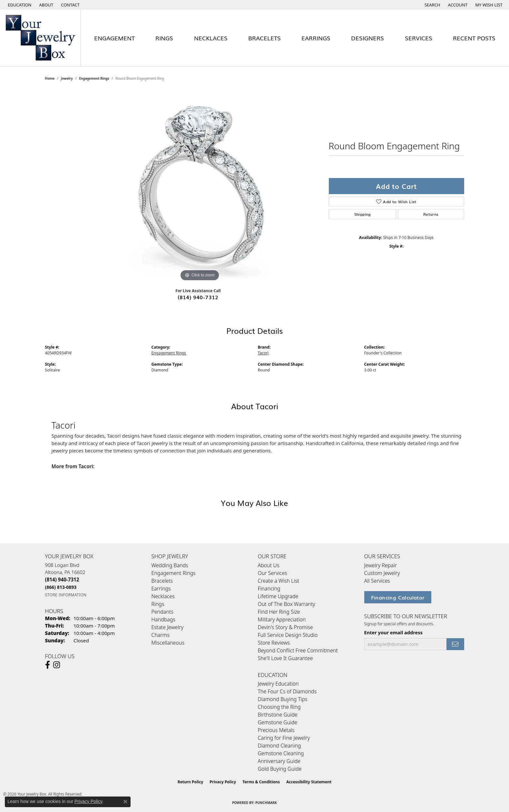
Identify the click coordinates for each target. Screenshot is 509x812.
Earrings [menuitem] (161, 589)
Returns (431, 214)
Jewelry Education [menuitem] (278, 684)
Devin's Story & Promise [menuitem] (285, 627)
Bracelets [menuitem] (162, 581)
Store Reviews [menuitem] (274, 643)
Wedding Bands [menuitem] (170, 565)
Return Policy (191, 782)
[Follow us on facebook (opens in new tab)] (48, 665)
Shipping (362, 214)
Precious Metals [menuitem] (276, 730)
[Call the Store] (62, 579)
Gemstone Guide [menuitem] (278, 722)
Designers (367, 38)
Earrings (316, 38)
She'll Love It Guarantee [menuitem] (285, 658)
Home (50, 78)
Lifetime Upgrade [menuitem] (278, 596)
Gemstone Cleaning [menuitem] (281, 753)
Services (419, 38)
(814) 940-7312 (198, 297)
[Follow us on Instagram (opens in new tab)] (57, 665)
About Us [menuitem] (269, 565)
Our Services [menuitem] (273, 573)
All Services (377, 581)
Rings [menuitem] (158, 604)
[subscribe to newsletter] (455, 644)
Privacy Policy (223, 782)
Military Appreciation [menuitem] (282, 619)
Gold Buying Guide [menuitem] (280, 769)
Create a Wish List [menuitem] (279, 581)
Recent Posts (474, 38)
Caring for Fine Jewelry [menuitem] (284, 738)
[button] (19, 5)
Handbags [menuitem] (163, 619)
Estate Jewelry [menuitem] (167, 627)
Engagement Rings (94, 78)
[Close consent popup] (125, 802)
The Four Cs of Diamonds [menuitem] (287, 691)
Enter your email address (393, 632)
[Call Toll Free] (61, 587)
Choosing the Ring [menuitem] (279, 707)
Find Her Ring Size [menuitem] (279, 612)
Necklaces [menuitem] (163, 596)
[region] (200, 186)
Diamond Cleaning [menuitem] (279, 746)
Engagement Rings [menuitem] (174, 573)
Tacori (263, 353)
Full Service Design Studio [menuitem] (288, 635)
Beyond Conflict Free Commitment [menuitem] (298, 650)
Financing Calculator (398, 597)
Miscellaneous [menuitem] (168, 643)
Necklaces (211, 38)
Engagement (114, 38)
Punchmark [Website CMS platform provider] (266, 803)
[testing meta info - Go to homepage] (40, 38)
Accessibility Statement (309, 782)
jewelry (67, 78)
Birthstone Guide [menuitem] (278, 715)
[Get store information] (66, 595)
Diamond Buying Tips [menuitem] (283, 699)
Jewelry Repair (381, 565)
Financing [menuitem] (269, 589)
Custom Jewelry (382, 573)
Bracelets (264, 38)
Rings (164, 38)
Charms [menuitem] (161, 635)
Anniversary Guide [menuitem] (279, 761)
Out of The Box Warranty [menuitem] (287, 604)
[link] (46, 5)
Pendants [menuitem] (162, 612)
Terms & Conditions (261, 782)
